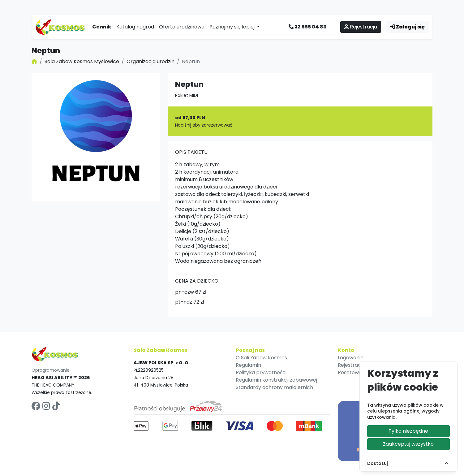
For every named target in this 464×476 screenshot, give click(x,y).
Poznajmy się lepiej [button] (233, 27)
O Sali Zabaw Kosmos (261, 358)
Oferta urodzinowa (182, 27)
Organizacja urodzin (150, 61)
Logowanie (351, 358)
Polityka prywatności (261, 372)
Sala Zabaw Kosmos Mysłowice (82, 61)
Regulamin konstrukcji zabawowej (276, 380)
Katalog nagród (135, 27)
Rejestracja (361, 27)
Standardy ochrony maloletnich (274, 387)
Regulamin (248, 365)
